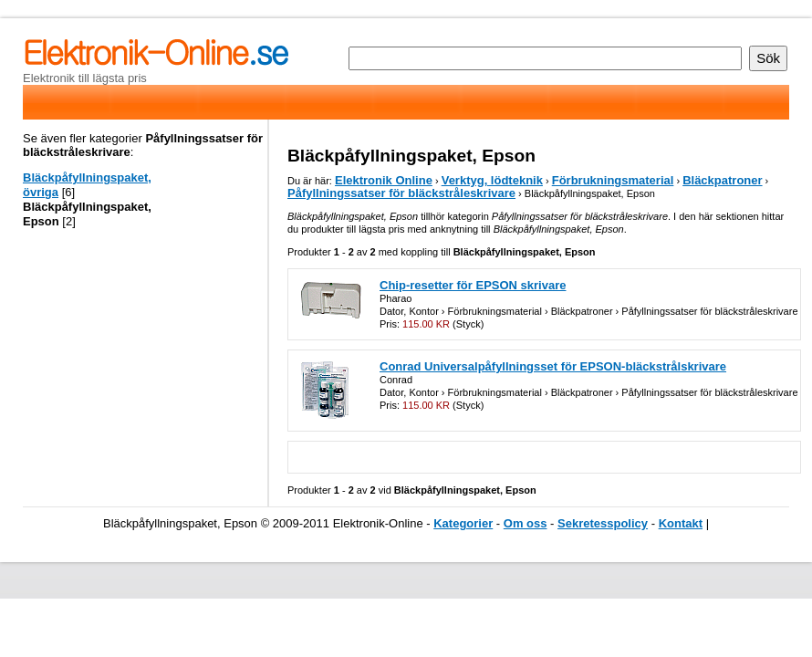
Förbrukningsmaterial (613, 180)
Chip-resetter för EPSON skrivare (473, 285)
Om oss (526, 523)
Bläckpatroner (722, 180)
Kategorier (463, 523)
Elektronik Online (384, 180)
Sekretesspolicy (603, 523)
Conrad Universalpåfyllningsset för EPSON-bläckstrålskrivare (553, 366)
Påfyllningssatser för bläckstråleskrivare (401, 193)
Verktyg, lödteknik (492, 180)
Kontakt (681, 523)
